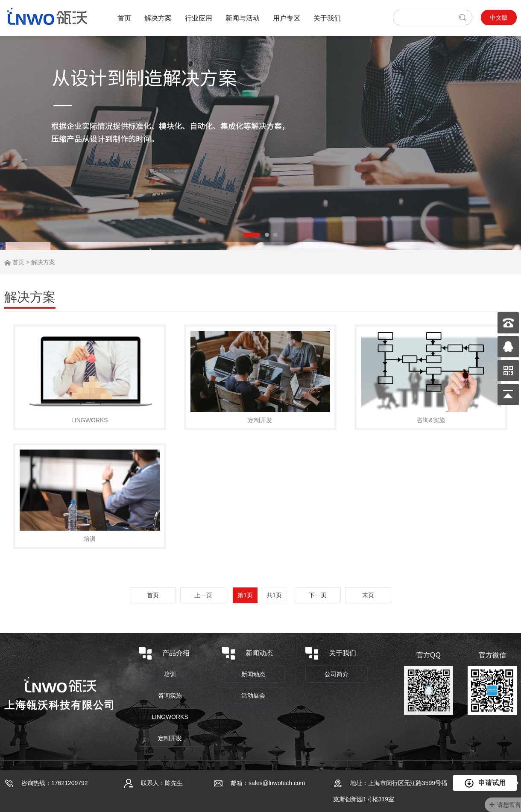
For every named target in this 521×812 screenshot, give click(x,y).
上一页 (203, 595)
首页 (124, 18)
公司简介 (337, 674)
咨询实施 (170, 695)
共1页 (274, 595)
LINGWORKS (170, 717)
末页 (368, 595)
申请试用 (485, 783)
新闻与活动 (243, 18)
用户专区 (287, 18)
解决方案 (158, 18)
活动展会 (253, 695)
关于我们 (327, 18)
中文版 (499, 18)
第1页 (245, 595)
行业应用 (199, 18)
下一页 (318, 595)
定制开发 (170, 738)
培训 (170, 674)
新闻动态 (253, 674)
